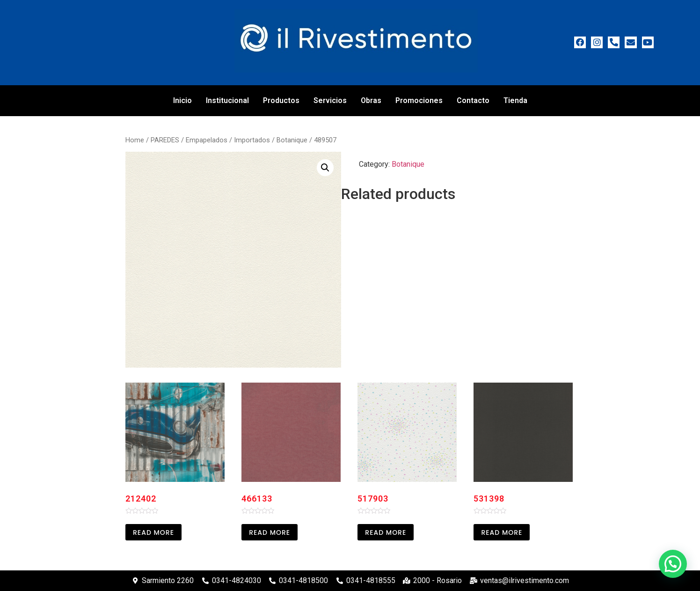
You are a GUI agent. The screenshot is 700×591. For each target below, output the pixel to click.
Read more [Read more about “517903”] (386, 532)
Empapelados (207, 140)
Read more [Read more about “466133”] (270, 532)
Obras (371, 100)
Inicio (182, 100)
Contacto (473, 100)
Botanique (292, 140)
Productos (281, 100)
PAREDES (165, 140)
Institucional (227, 100)
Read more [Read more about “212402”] (153, 532)
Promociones (419, 100)
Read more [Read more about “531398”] (502, 532)
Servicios (330, 100)
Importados (252, 140)
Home (135, 140)
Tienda (515, 100)
